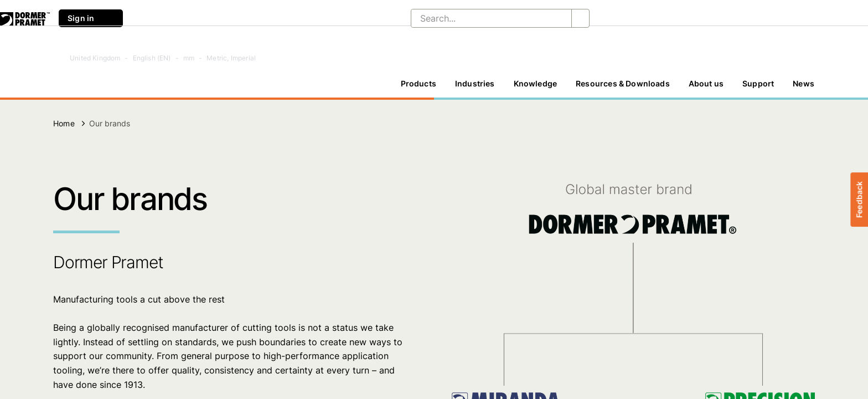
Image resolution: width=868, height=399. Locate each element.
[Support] (758, 84)
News (804, 83)
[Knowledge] (536, 84)
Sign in (91, 18)
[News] (804, 84)
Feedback (859, 199)
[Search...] (482, 18)
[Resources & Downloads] (623, 84)
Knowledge (536, 83)
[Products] (418, 84)
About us (706, 83)
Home (64, 123)
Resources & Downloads (623, 83)
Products (418, 83)
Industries (475, 83)
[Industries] (475, 84)
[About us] (706, 84)
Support (758, 83)
